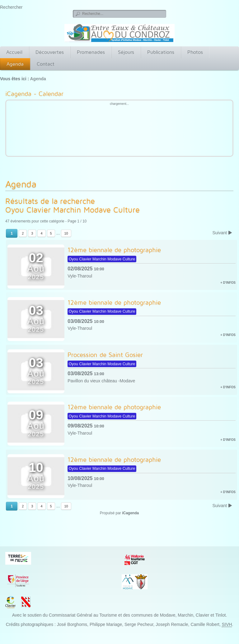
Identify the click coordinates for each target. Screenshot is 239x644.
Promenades (91, 52)
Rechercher (11, 7)
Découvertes (50, 52)
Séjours (126, 52)
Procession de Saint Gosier (105, 355)
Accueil (14, 52)
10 (66, 233)
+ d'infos (228, 283)
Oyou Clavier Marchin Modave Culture (76, 210)
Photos (195, 52)
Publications (161, 52)
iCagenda (130, 513)
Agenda (15, 64)
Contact (46, 64)
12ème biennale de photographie (114, 250)
